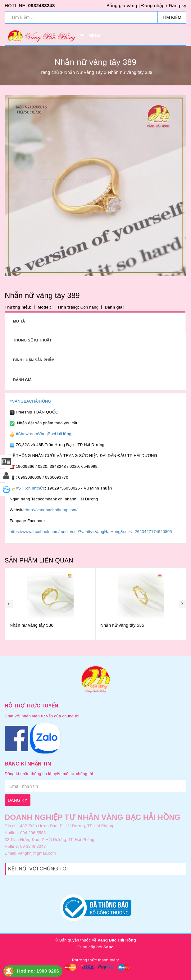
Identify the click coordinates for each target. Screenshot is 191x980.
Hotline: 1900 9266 (38, 971)
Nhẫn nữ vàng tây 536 (32, 625)
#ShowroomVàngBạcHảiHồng (44, 434)
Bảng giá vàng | (123, 5)
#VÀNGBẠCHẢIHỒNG (30, 401)
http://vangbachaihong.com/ (52, 510)
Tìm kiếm (172, 17)
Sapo (109, 947)
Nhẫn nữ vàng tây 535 (122, 625)
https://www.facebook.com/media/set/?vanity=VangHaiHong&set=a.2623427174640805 (91, 532)
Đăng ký (177, 5)
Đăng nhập (153, 5)
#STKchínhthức (30, 488)
